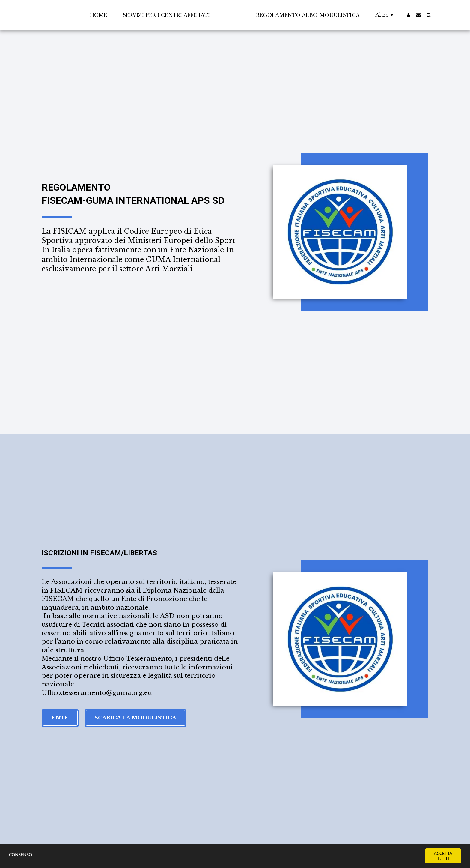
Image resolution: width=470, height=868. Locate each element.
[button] (430, 15)
